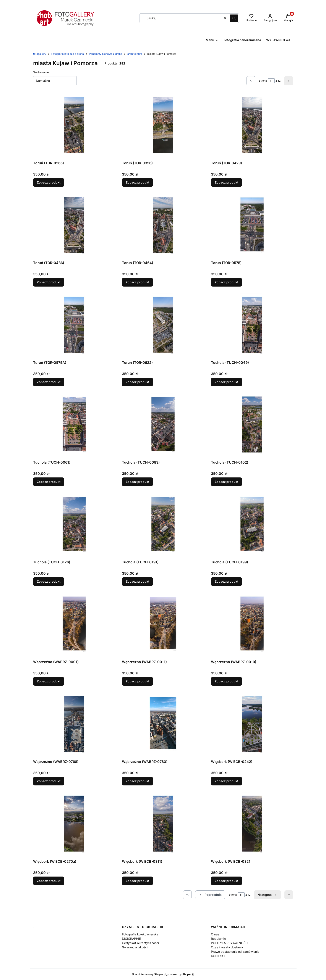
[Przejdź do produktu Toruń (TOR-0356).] (163, 126)
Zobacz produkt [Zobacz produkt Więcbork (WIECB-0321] (226, 881)
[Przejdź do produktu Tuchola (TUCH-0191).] (163, 525)
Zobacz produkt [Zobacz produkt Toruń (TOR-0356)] (137, 182)
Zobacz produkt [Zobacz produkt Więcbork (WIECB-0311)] (137, 881)
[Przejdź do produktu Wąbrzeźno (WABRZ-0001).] (74, 625)
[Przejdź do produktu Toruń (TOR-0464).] (163, 226)
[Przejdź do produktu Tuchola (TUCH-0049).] (252, 326)
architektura (135, 54)
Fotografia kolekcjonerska (140, 934)
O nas (215, 934)
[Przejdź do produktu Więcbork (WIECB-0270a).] (74, 825)
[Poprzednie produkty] (210, 895)
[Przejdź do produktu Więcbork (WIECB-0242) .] (252, 725)
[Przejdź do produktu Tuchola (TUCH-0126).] (74, 525)
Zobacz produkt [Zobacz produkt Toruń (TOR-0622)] (137, 382)
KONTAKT (218, 956)
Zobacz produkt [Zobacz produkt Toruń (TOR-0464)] (137, 282)
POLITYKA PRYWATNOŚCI (230, 943)
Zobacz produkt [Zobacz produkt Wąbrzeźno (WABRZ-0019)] (226, 681)
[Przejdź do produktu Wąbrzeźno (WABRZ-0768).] (74, 725)
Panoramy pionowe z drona (106, 54)
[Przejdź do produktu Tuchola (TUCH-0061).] (74, 426)
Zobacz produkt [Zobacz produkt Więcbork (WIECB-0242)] (226, 781)
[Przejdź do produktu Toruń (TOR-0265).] (74, 126)
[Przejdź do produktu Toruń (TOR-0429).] (252, 126)
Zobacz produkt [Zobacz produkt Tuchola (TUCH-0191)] (137, 581)
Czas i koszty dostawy (227, 947)
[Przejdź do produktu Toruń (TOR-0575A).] (74, 326)
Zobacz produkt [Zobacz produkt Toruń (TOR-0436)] (49, 282)
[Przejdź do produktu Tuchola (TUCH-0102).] (252, 426)
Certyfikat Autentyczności (140, 943)
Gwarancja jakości (135, 947)
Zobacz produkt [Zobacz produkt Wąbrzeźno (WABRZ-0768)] (49, 781)
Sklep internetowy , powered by (161, 974)
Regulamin (218, 939)
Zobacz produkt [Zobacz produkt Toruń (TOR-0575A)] (49, 382)
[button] (234, 18)
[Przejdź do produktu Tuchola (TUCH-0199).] (252, 525)
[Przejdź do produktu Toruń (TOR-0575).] (252, 226)
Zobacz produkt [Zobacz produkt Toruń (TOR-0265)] (49, 182)
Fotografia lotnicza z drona (68, 54)
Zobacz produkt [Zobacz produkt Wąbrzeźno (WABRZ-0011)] (137, 681)
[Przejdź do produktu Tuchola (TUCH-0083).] (163, 426)
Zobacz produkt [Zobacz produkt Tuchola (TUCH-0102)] (226, 482)
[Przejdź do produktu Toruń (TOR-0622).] (163, 326)
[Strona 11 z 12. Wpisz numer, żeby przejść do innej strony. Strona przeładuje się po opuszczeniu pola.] (271, 81)
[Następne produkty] (267, 895)
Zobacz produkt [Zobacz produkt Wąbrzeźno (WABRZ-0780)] (137, 781)
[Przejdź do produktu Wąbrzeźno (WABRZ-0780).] (163, 725)
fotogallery (40, 54)
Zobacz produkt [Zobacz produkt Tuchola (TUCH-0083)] (137, 482)
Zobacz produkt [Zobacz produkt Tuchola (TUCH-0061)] (49, 482)
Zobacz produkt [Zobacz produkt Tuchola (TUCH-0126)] (49, 581)
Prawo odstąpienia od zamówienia (235, 952)
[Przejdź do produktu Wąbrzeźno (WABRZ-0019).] (252, 625)
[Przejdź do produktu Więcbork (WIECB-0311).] (163, 825)
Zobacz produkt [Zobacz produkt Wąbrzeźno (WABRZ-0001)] (49, 681)
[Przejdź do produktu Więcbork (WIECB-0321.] (252, 825)
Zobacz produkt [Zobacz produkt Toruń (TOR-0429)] (226, 182)
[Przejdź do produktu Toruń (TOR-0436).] (74, 226)
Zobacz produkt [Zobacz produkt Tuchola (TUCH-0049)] (226, 382)
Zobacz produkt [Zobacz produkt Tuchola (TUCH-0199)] (226, 581)
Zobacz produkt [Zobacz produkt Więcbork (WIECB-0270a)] (49, 881)
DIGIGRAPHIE (131, 939)
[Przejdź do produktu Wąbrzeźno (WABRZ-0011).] (163, 625)
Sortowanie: (41, 72)
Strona (263, 81)
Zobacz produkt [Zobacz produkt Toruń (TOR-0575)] (226, 282)
